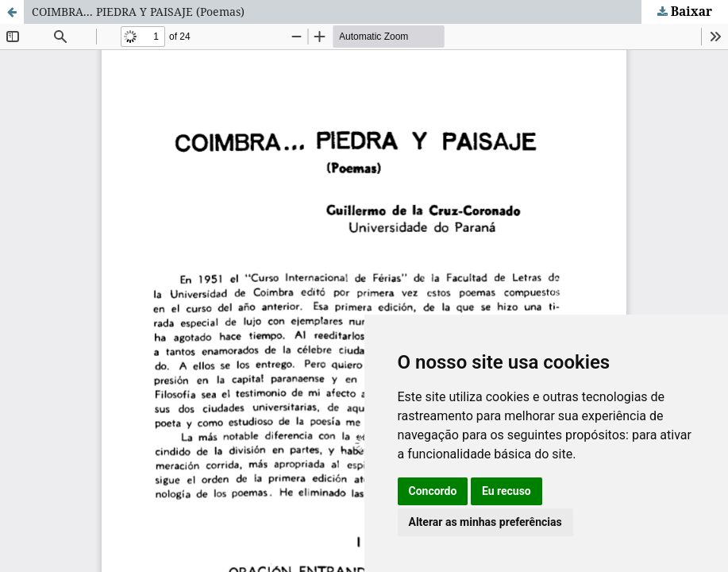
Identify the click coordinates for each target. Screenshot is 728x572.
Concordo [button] (433, 491)
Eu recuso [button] (507, 491)
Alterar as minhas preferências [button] (485, 522)
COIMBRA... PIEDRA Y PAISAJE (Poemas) (138, 12)
